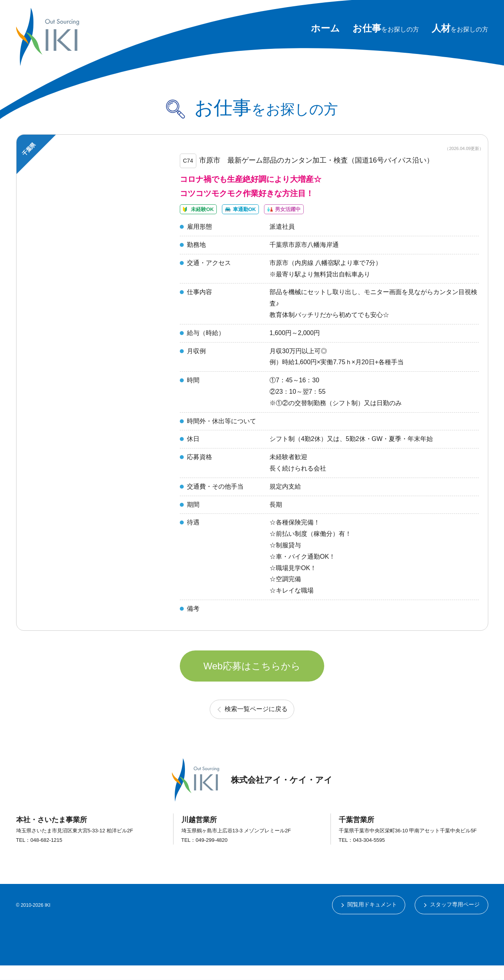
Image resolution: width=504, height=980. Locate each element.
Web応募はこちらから (252, 678)
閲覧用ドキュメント (372, 919)
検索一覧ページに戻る (257, 723)
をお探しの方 (386, 29)
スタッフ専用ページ (455, 919)
